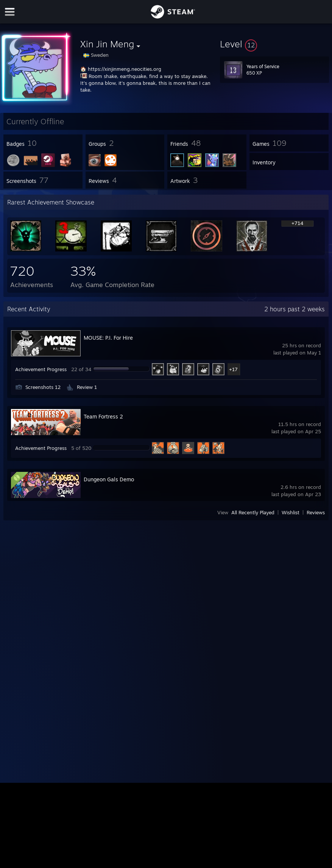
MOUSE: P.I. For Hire (108, 338)
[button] (274, 44)
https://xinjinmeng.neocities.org (125, 69)
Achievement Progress (41, 369)
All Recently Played (253, 512)
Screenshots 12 (43, 387)
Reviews (316, 512)
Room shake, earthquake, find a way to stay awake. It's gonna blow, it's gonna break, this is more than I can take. (145, 83)
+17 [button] (233, 369)
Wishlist (291, 512)
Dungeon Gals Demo (109, 479)
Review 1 (87, 387)
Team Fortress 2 (103, 416)
